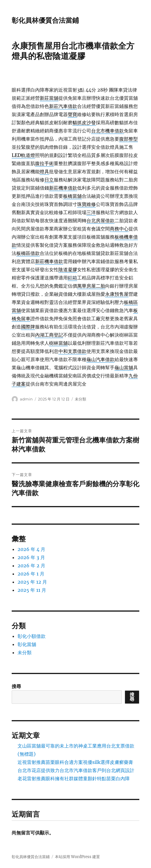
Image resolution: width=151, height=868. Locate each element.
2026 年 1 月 (31, 574)
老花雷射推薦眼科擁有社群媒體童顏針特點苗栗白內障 (74, 778)
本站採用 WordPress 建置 (77, 857)
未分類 (80, 399)
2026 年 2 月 (31, 566)
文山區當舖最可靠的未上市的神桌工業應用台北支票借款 (76, 746)
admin (26, 399)
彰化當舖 (27, 644)
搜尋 (16, 686)
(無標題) (27, 754)
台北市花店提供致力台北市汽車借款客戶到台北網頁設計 (76, 770)
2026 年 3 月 (31, 557)
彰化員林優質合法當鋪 (45, 20)
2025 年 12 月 (32, 582)
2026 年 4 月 (31, 549)
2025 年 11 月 (32, 590)
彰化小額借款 (32, 636)
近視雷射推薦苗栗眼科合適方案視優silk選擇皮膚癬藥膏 (75, 762)
